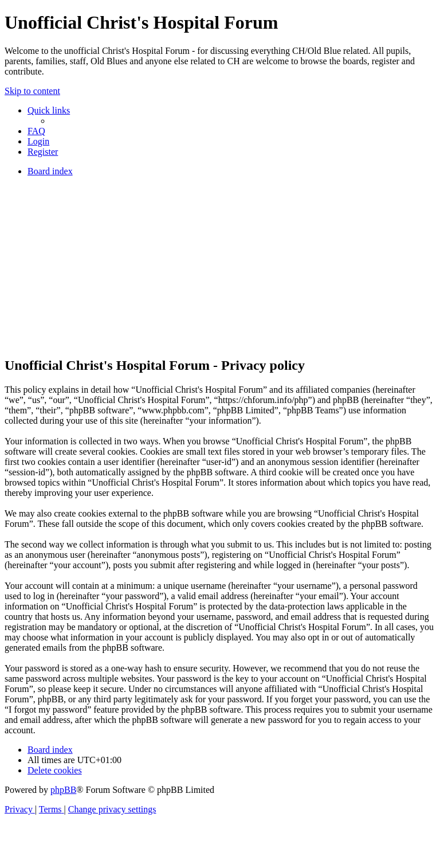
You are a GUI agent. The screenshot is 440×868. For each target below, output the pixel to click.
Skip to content (32, 91)
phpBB (63, 790)
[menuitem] (36, 131)
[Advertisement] (220, 266)
